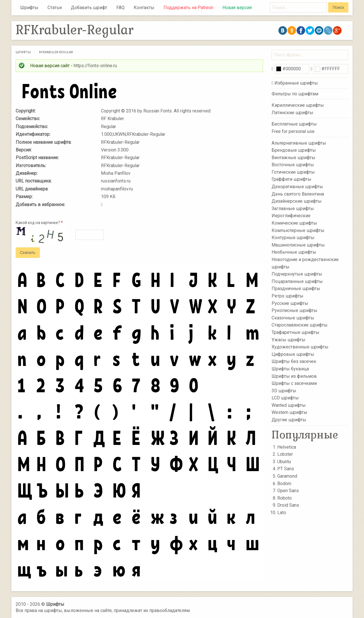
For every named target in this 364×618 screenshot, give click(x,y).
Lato (282, 513)
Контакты (144, 8)
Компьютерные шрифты (298, 230)
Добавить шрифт (89, 8)
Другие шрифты (289, 420)
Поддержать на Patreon (188, 8)
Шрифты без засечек (294, 361)
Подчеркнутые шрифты (297, 274)
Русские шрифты (290, 303)
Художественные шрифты (300, 347)
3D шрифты (284, 390)
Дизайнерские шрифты (297, 201)
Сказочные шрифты (293, 318)
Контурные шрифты (293, 238)
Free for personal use (293, 131)
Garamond (287, 476)
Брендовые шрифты (294, 150)
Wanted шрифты (289, 405)
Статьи (55, 8)
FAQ (120, 8)
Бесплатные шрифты (294, 124)
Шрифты (29, 8)
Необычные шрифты (294, 252)
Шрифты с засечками (294, 383)
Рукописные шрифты (294, 310)
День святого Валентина (298, 194)
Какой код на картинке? (39, 223)
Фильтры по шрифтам (295, 94)
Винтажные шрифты (293, 157)
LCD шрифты (285, 398)
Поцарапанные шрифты (297, 281)
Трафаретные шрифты (295, 332)
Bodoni (284, 483)
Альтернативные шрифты (299, 143)
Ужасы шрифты (288, 339)
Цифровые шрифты (293, 354)
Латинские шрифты (292, 113)
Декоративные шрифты (297, 187)
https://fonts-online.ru (95, 66)
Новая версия (237, 8)
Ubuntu (284, 462)
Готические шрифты (293, 172)
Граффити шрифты (291, 179)
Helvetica (287, 447)
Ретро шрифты (288, 296)
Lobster (285, 454)
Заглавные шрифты (293, 209)
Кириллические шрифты (298, 105)
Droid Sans (288, 505)
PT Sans (286, 469)
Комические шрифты (294, 223)
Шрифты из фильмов (294, 376)
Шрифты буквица (290, 369)
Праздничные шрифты (296, 289)
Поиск (338, 7)
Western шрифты (289, 412)
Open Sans (288, 491)
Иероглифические (291, 216)
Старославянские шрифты (300, 325)
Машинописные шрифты (298, 245)
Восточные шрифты (293, 165)
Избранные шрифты (296, 83)
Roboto (285, 498)
